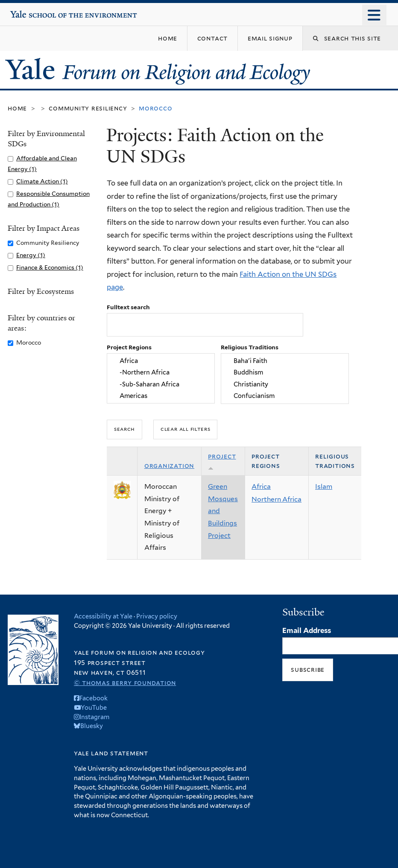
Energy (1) (31, 255)
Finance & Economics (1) (50, 267)
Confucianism (285, 396)
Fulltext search (128, 307)
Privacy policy (157, 616)
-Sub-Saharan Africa (161, 384)
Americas (161, 396)
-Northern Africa (161, 373)
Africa (161, 361)
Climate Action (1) (42, 181)
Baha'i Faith (285, 361)
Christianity (285, 384)
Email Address (307, 630)
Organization (169, 466)
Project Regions (129, 347)
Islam (324, 486)
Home (17, 108)
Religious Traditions (250, 347)
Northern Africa (277, 499)
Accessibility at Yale (103, 616)
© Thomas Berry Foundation (125, 683)
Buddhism (285, 373)
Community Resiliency (88, 108)
